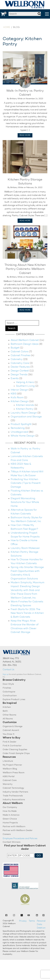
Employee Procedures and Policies (20, 839)
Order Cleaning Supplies (15, 750)
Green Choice (10, 819)
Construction (10, 696)
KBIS (14, 394)
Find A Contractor (12, 746)
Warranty (8, 784)
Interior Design (19, 390)
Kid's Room (17, 398)
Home (7, 27)
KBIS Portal (9, 777)
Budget (15, 348)
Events (15, 379)
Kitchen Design (20, 401)
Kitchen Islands (25, 405)
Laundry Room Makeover (25, 548)
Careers (7, 834)
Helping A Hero (25, 382)
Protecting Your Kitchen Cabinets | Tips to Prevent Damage (26, 483)
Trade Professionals (13, 796)
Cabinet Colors (20, 352)
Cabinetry (17, 359)
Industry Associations (14, 800)
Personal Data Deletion (41, 924)
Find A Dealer (9, 742)
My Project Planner (12, 765)
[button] (47, 14)
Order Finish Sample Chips (16, 754)
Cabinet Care (10, 780)
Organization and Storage (26, 417)
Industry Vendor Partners (15, 792)
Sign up (6, 675)
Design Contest (20, 371)
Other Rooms (9, 715)
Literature (8, 761)
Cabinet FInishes (21, 356)
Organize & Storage (13, 727)
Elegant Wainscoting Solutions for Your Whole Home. (25, 502)
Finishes (7, 688)
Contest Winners (12, 842)
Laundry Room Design (24, 413)
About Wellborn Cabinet (25, 340)
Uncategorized (19, 432)
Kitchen (7, 707)
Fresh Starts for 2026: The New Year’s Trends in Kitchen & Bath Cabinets (27, 613)
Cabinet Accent (11, 730)
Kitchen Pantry (25, 409)
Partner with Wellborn (14, 827)
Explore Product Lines (14, 700)
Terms (32, 921)
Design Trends (19, 375)
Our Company (10, 807)
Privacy (23, 921)
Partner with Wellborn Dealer (18, 831)
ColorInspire (9, 692)
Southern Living (25, 386)
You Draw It (9, 734)
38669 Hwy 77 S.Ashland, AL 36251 (12, 660)
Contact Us (8, 670)
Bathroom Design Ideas (25, 344)
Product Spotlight (21, 424)
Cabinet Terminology (13, 788)
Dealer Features (20, 367)
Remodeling (18, 428)
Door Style (8, 684)
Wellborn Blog (10, 769)
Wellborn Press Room (14, 773)
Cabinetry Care (20, 363)
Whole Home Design (23, 436)
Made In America (11, 815)
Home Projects (10, 823)
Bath (5, 711)
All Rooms (8, 719)
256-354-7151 (10, 665)
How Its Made (10, 811)
